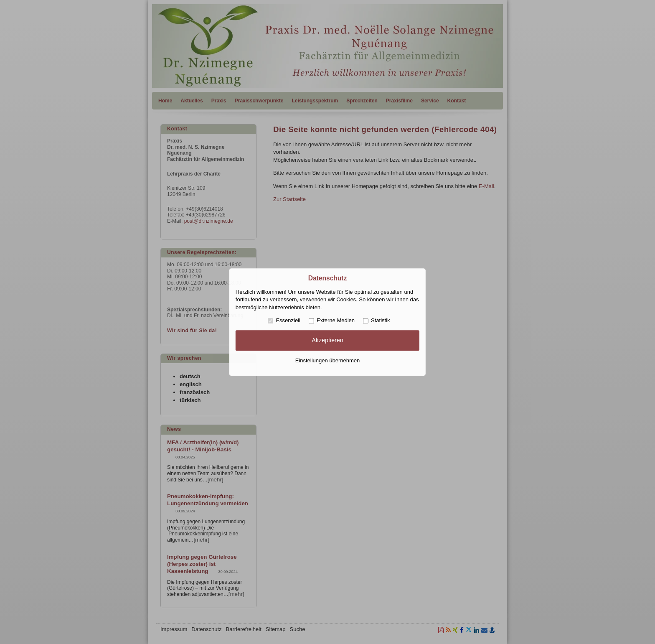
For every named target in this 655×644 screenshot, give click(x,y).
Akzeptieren (327, 341)
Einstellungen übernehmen (328, 360)
